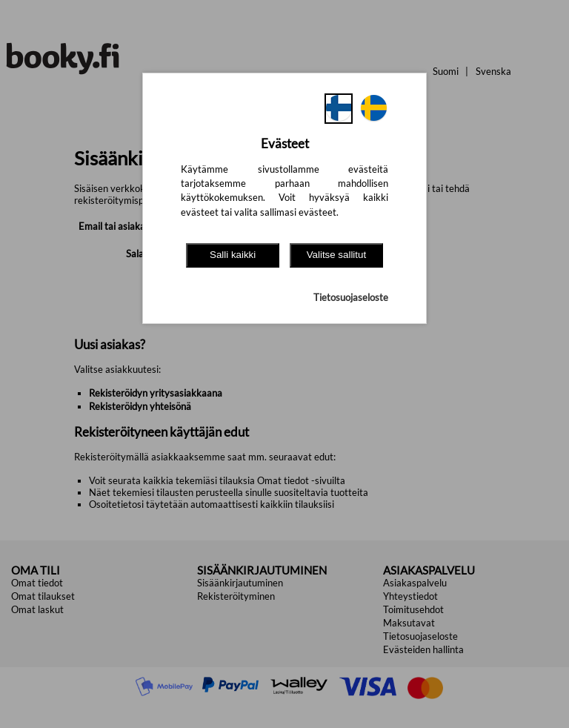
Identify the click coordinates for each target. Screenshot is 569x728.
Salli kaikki (233, 255)
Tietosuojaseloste (351, 297)
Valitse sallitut (337, 255)
